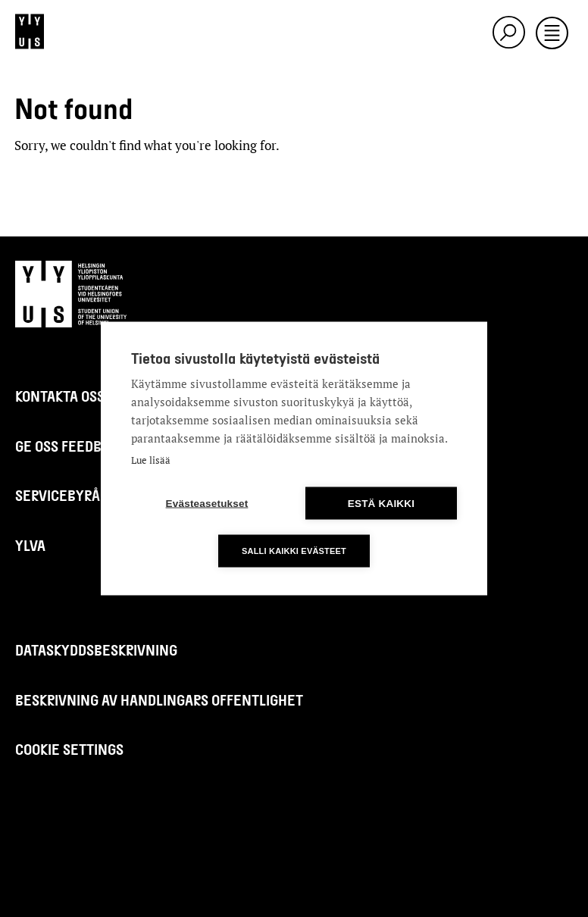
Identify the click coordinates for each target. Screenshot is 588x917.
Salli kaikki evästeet (294, 551)
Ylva (30, 545)
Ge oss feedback (70, 446)
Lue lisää (151, 460)
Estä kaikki (381, 504)
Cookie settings (69, 749)
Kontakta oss (60, 396)
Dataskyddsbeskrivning (96, 650)
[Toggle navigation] (552, 34)
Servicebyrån (63, 495)
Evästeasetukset (207, 504)
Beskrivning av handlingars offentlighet (159, 700)
